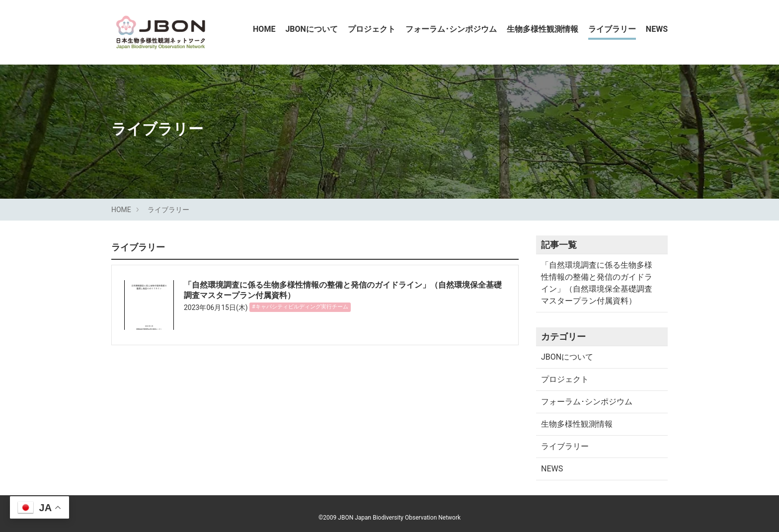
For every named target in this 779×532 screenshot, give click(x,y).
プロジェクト (372, 29)
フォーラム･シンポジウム (451, 29)
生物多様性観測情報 (543, 29)
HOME (264, 29)
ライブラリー (612, 29)
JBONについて (311, 29)
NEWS (657, 29)
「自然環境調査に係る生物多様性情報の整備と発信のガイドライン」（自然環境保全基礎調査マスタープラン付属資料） (597, 283)
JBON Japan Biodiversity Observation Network (399, 518)
